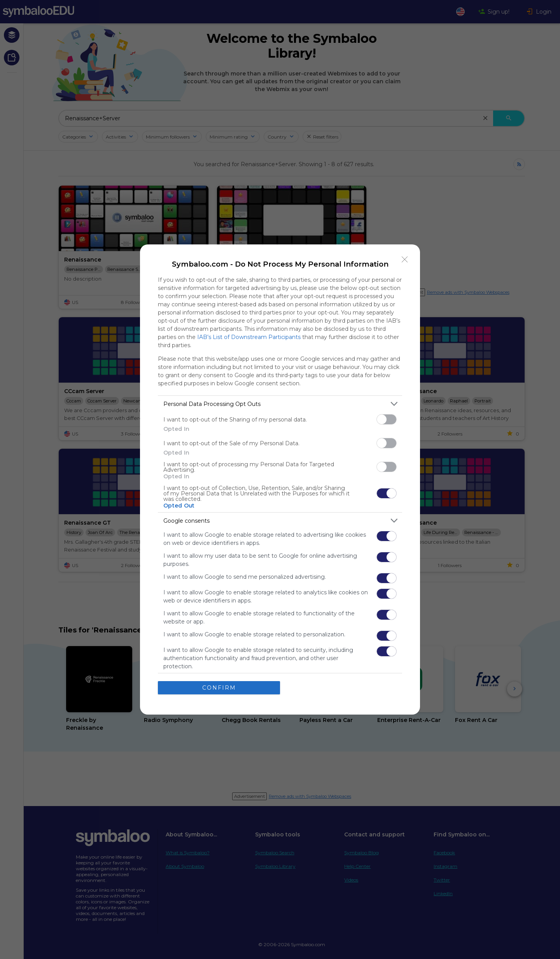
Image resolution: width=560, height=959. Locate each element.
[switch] (387, 419)
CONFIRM (219, 687)
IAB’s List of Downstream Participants (249, 337)
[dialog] (280, 479)
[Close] (405, 260)
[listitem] (280, 404)
